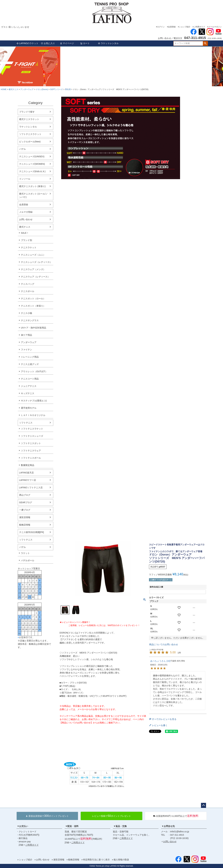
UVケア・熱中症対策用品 (34, 328)
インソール (25, 179)
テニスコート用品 (30, 379)
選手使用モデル (29, 408)
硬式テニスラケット (29, 119)
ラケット (25, 553)
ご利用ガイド (199, 27)
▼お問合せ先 (168, 826)
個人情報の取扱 (121, 860)
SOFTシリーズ (56, 89)
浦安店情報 (25, 517)
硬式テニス (13, 89)
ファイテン (26, 350)
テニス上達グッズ (30, 364)
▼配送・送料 (72, 826)
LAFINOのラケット (27, 43)
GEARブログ (26, 502)
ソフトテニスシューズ (32, 436)
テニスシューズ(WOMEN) (32, 164)
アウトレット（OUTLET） (34, 371)
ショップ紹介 (185, 27)
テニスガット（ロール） (33, 299)
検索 (205, 43)
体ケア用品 (26, 335)
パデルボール (28, 560)
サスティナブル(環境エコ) (34, 401)
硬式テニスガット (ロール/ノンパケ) (33, 195)
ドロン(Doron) (42, 89)
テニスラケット (29, 247)
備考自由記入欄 (156, 587)
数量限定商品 (28, 465)
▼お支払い (23, 826)
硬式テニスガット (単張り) (32, 186)
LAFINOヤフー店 (28, 480)
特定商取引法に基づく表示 (96, 860)
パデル (23, 149)
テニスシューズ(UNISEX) (32, 156)
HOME (4, 89)
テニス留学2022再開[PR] (32, 532)
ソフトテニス (26, 423)
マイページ (67, 43)
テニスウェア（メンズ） (33, 269)
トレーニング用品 (30, 357)
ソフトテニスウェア (31, 451)
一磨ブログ (25, 510)
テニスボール (28, 291)
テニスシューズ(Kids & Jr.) (32, 171)
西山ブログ (25, 495)
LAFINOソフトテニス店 (31, 488)
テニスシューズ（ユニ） (33, 255)
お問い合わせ (26, 219)
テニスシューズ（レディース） (36, 262)
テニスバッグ (28, 284)
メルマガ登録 (26, 212)
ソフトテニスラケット (30, 134)
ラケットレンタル (108, 43)
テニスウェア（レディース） (35, 277)
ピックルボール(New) (30, 142)
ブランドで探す (27, 112)
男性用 (68, 89)
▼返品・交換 (120, 826)
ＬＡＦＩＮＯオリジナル (33, 415)
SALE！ (25, 233)
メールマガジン (215, 27)
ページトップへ (204, 805)
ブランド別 (26, 240)
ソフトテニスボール (31, 458)
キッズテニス (28, 393)
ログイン (161, 27)
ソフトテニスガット (31, 443)
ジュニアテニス (29, 386)
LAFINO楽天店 (27, 473)
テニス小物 (26, 313)
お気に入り (48, 43)
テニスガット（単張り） (33, 306)
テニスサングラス (30, 320)
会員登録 (172, 27)
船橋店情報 (25, 525)
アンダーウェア (27, 89)
